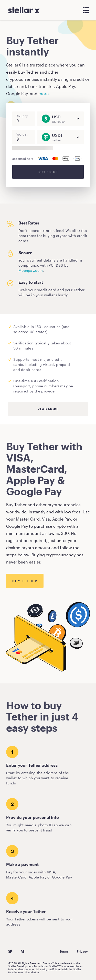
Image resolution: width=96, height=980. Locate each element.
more (44, 93)
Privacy (82, 951)
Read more (48, 409)
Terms (64, 951)
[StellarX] (24, 10)
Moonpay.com (31, 270)
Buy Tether (25, 581)
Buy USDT (48, 172)
